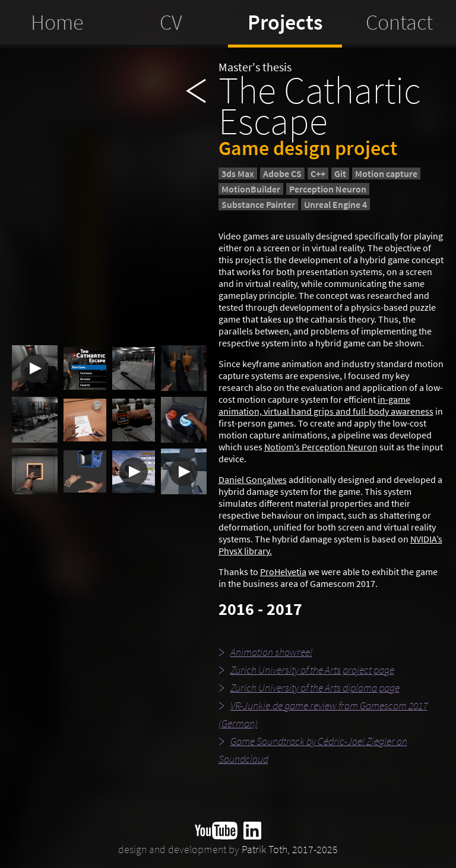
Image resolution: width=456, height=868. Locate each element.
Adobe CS (282, 173)
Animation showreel (265, 652)
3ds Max (238, 173)
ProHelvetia (283, 572)
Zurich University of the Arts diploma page (309, 688)
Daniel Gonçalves (253, 479)
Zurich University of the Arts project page (306, 670)
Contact (399, 22)
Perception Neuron (328, 189)
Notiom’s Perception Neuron (321, 447)
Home (57, 22)
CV (171, 22)
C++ (318, 173)
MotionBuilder (251, 189)
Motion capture (386, 173)
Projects (285, 22)
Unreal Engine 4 (335, 204)
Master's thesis (255, 67)
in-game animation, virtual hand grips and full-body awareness (326, 405)
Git (340, 173)
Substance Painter (258, 204)
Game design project (308, 148)
